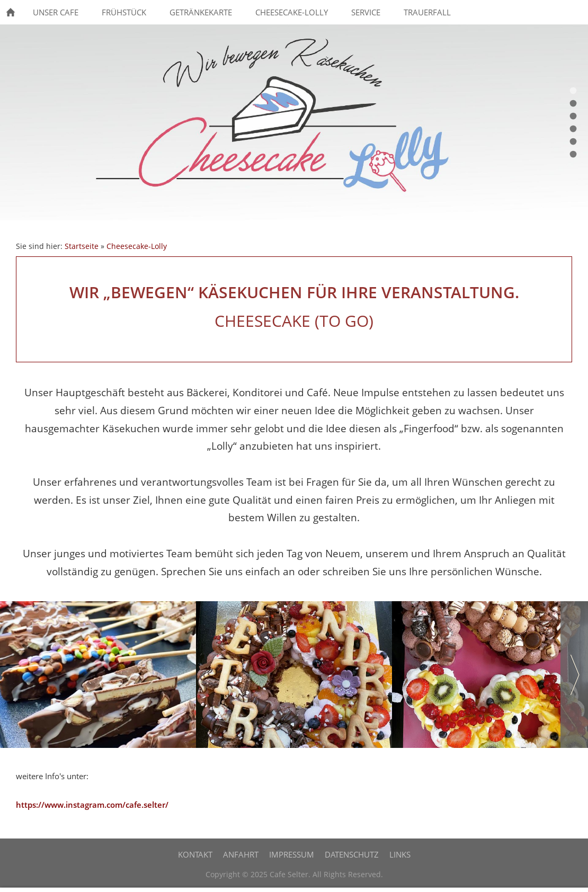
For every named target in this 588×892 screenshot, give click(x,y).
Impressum (292, 854)
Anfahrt (241, 854)
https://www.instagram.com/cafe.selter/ (92, 805)
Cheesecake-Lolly (137, 246)
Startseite (82, 246)
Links (400, 854)
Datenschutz (352, 854)
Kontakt (195, 854)
